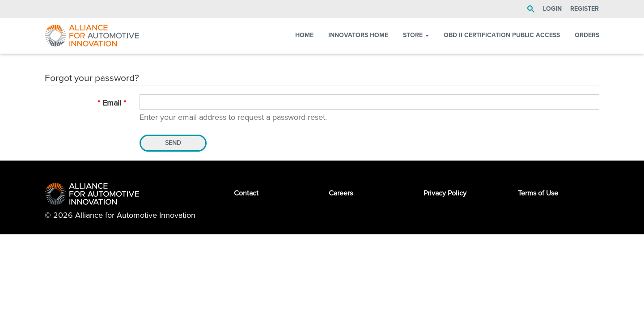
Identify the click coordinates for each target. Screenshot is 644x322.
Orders (587, 35)
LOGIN (552, 9)
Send (173, 143)
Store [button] (416, 35)
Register (585, 9)
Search (531, 9)
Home (304, 35)
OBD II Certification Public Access (502, 35)
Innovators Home (358, 35)
